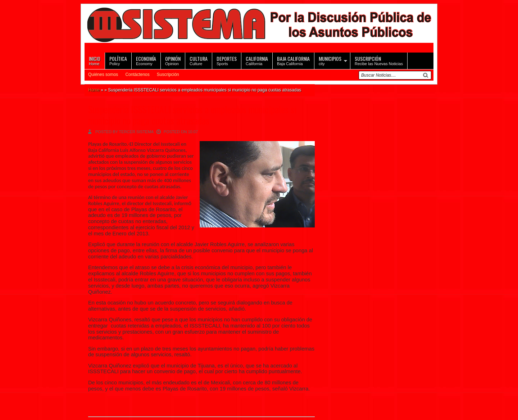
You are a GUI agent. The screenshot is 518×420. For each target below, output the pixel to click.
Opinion (173, 60)
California (257, 60)
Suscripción (168, 74)
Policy (118, 60)
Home (95, 60)
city (330, 60)
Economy (146, 60)
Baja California (293, 60)
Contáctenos (137, 74)
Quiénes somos (103, 74)
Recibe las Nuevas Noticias (379, 60)
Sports (227, 60)
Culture (199, 60)
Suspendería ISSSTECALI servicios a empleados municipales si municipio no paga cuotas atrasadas (192, 115)
